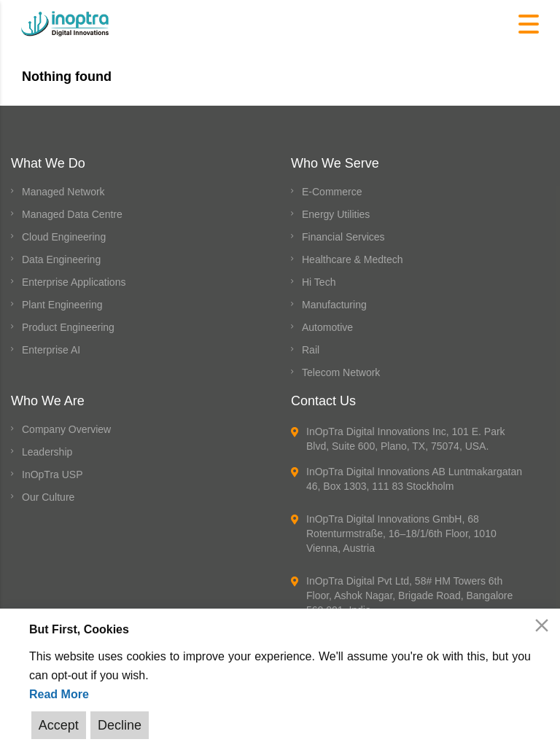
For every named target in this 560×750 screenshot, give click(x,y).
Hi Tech (319, 282)
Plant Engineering (62, 305)
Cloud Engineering (64, 237)
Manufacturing (334, 305)
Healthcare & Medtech (353, 259)
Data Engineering (61, 259)
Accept (59, 725)
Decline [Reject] (119, 725)
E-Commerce (332, 192)
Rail (311, 350)
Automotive (327, 327)
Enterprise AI (51, 350)
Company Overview (66, 429)
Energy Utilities (336, 214)
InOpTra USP (52, 474)
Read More (59, 694)
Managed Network (63, 192)
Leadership (47, 452)
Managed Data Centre (72, 214)
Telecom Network (341, 372)
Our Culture (48, 497)
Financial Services (343, 237)
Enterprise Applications (74, 282)
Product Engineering (68, 327)
